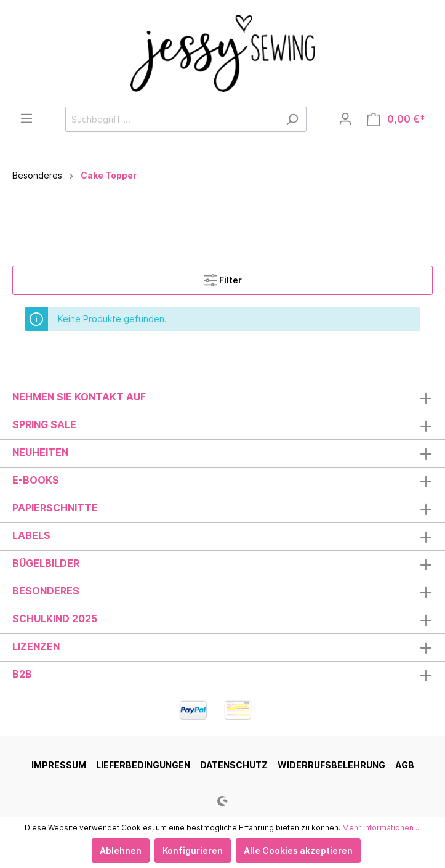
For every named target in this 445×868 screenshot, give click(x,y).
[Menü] (26, 118)
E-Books (36, 480)
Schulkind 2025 (55, 619)
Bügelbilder (46, 563)
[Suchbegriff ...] (172, 119)
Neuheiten (40, 452)
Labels (31, 535)
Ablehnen (121, 850)
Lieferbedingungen (143, 765)
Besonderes (46, 591)
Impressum (59, 765)
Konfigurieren (193, 850)
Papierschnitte (55, 508)
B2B (22, 674)
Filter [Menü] (223, 278)
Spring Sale (44, 424)
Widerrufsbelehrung (331, 765)
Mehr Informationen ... (382, 828)
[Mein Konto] (345, 119)
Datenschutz (234, 765)
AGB (405, 765)
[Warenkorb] (396, 119)
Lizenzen (36, 646)
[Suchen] (292, 119)
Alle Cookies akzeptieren (298, 850)
